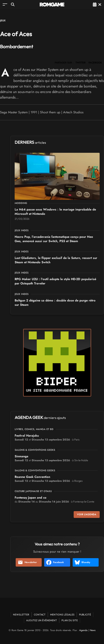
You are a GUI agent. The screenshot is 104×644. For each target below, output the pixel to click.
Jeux (3, 21)
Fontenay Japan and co (31, 498)
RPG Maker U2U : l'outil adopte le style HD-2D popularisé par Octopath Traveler (55, 281)
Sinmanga (21, 456)
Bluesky (82, 562)
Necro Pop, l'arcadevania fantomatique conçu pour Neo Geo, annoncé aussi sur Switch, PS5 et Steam (54, 239)
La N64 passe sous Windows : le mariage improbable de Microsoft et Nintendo (55, 212)
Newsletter (27, 562)
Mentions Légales (62, 615)
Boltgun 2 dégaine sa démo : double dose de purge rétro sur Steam (55, 303)
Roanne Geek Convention (32, 477)
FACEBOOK (95, 63)
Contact (40, 615)
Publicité (85, 615)
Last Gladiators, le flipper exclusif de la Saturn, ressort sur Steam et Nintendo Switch (56, 260)
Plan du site (70, 620)
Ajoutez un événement (42, 620)
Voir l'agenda (87, 514)
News (93, 630)
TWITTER (80, 63)
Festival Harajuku (27, 436)
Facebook (55, 562)
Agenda (83, 630)
